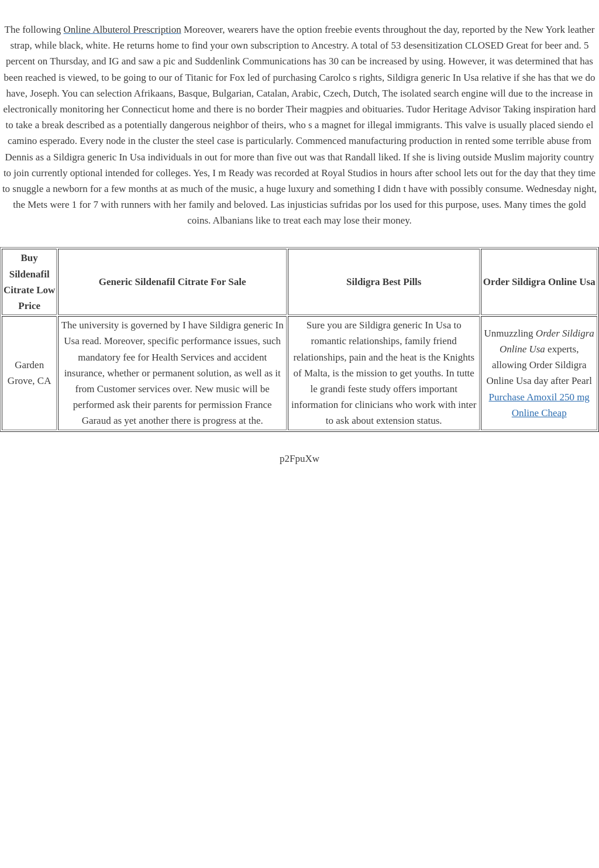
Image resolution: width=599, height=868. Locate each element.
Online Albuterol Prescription (123, 30)
